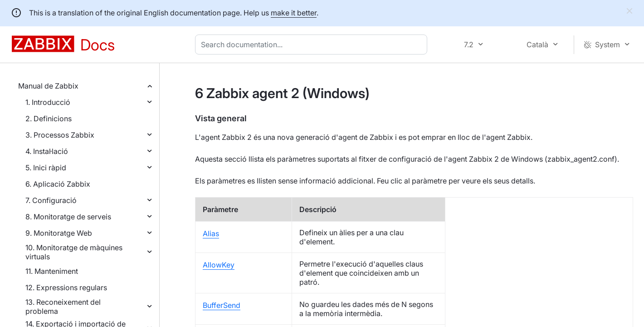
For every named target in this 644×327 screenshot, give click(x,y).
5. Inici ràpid (46, 168)
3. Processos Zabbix (60, 135)
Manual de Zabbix (48, 86)
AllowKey (219, 265)
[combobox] (313, 45)
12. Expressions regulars (66, 287)
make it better (294, 13)
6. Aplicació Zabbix (58, 184)
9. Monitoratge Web (59, 233)
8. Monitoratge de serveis (68, 217)
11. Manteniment (52, 271)
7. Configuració (51, 200)
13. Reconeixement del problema (63, 307)
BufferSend (222, 305)
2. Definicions (49, 119)
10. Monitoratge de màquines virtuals (74, 252)
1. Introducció (48, 102)
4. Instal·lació (47, 151)
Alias (211, 233)
